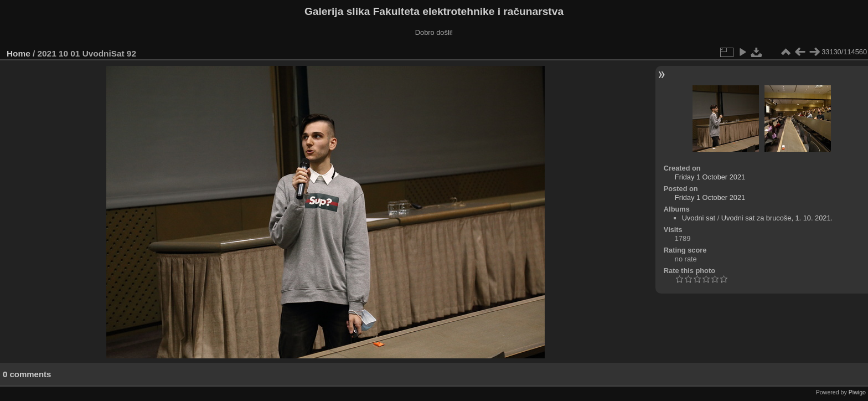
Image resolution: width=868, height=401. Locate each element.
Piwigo (857, 392)
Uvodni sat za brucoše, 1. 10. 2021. (777, 218)
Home (19, 53)
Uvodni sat (699, 218)
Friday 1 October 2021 (710, 177)
